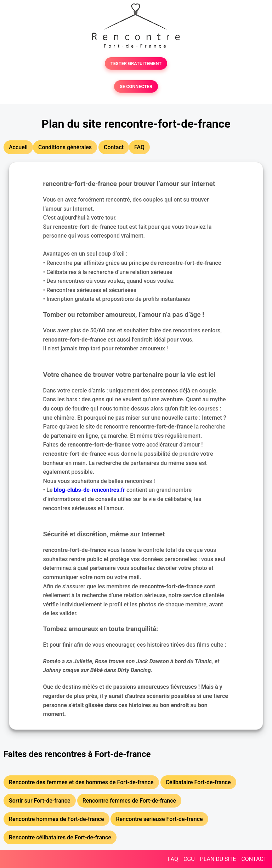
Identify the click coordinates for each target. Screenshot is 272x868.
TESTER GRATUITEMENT (136, 63)
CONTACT (254, 859)
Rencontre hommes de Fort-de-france (56, 819)
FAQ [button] (139, 147)
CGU (189, 859)
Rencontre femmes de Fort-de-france (129, 801)
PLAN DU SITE (218, 859)
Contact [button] (114, 147)
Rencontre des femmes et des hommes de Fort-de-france (81, 782)
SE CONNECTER (136, 86)
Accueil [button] (18, 147)
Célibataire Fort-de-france (198, 782)
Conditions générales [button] (65, 147)
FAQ (173, 859)
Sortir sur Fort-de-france (40, 801)
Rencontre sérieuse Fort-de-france (159, 819)
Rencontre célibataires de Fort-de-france (60, 837)
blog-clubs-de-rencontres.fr (89, 490)
